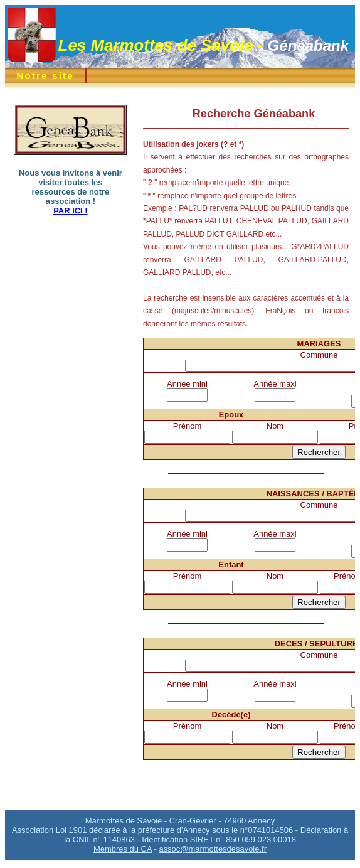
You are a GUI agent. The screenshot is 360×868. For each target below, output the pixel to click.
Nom (275, 426)
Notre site (45, 76)
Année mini (187, 384)
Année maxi (275, 384)
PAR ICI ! (70, 211)
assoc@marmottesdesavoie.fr (213, 849)
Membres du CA (123, 849)
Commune (319, 355)
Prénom (187, 426)
